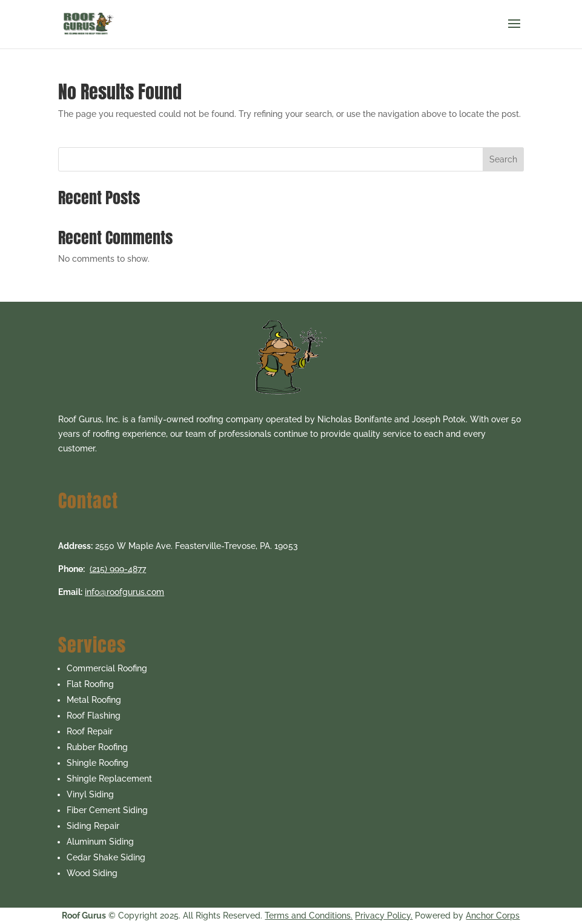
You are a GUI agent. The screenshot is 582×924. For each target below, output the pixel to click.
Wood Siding (92, 873)
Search (503, 159)
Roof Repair (90, 731)
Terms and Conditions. (309, 916)
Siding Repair (93, 826)
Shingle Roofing (98, 763)
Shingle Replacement (109, 779)
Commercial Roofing (107, 668)
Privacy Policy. (384, 916)
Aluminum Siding (100, 842)
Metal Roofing (94, 700)
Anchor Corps (493, 916)
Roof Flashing (94, 716)
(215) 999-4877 (118, 569)
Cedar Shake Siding (106, 857)
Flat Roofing (90, 684)
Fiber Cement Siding (107, 810)
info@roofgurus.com (124, 592)
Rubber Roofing (97, 747)
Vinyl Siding (90, 794)
